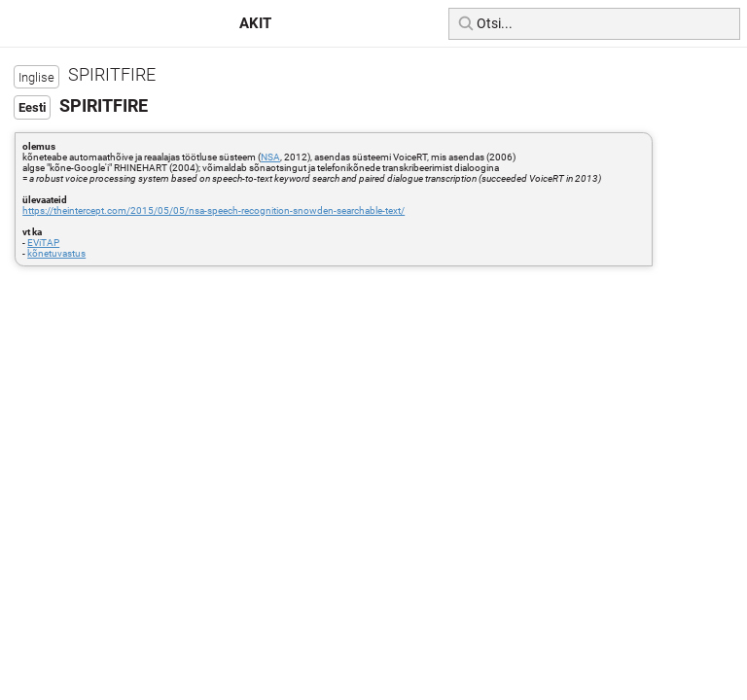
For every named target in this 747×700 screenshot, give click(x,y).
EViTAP (43, 243)
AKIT (255, 23)
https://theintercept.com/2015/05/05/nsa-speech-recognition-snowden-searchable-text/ (213, 210)
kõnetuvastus (56, 253)
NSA (270, 157)
